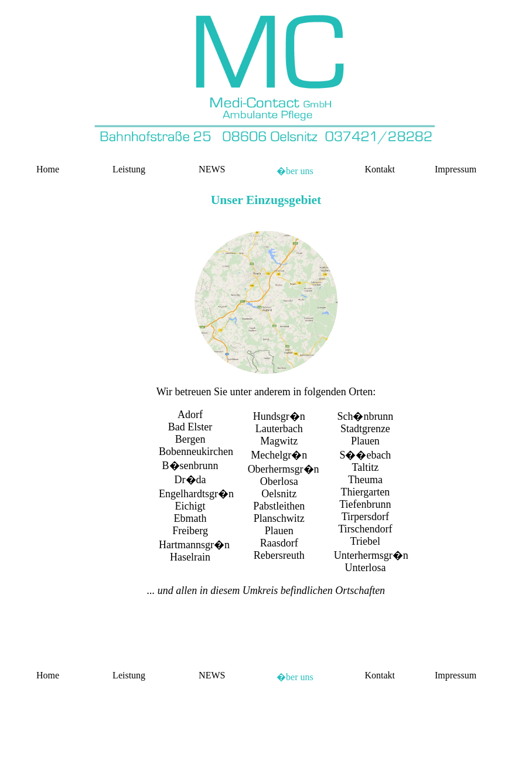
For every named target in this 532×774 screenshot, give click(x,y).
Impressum (456, 169)
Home (48, 169)
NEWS (212, 169)
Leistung (129, 169)
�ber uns (295, 171)
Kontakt (380, 169)
